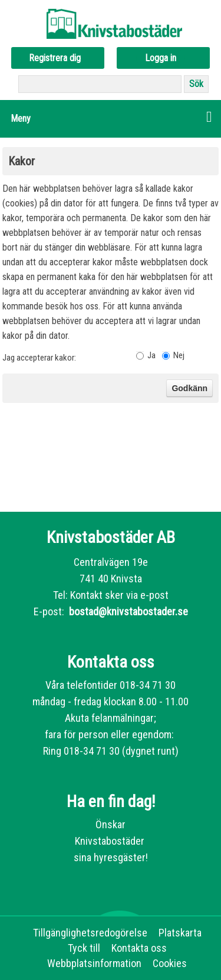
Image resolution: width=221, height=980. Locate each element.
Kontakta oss (139, 948)
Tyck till (84, 948)
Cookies (170, 963)
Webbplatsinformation (94, 963)
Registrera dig (55, 58)
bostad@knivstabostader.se (127, 611)
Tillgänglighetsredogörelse (90, 933)
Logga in (161, 58)
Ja (151, 355)
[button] (111, 119)
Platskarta (180, 933)
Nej (179, 355)
